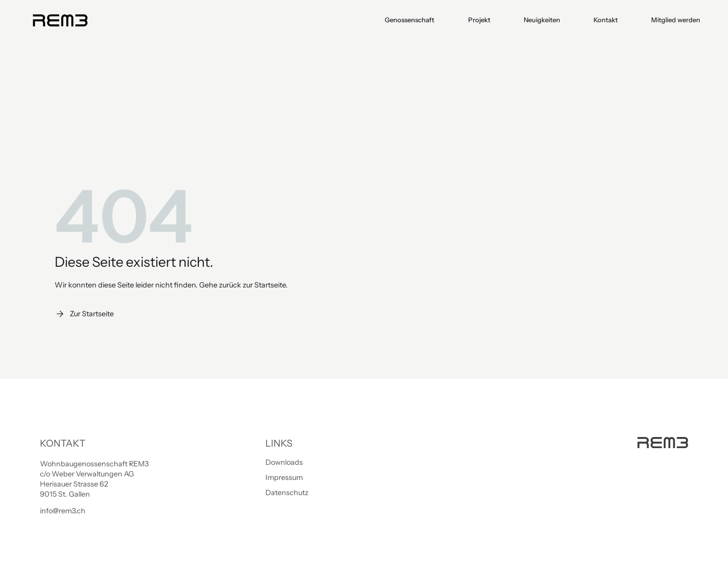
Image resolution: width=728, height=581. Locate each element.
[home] (60, 20)
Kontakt (606, 20)
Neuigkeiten (542, 20)
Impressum (284, 477)
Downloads (284, 462)
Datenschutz (287, 493)
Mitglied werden (676, 20)
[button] (410, 20)
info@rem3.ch (63, 511)
